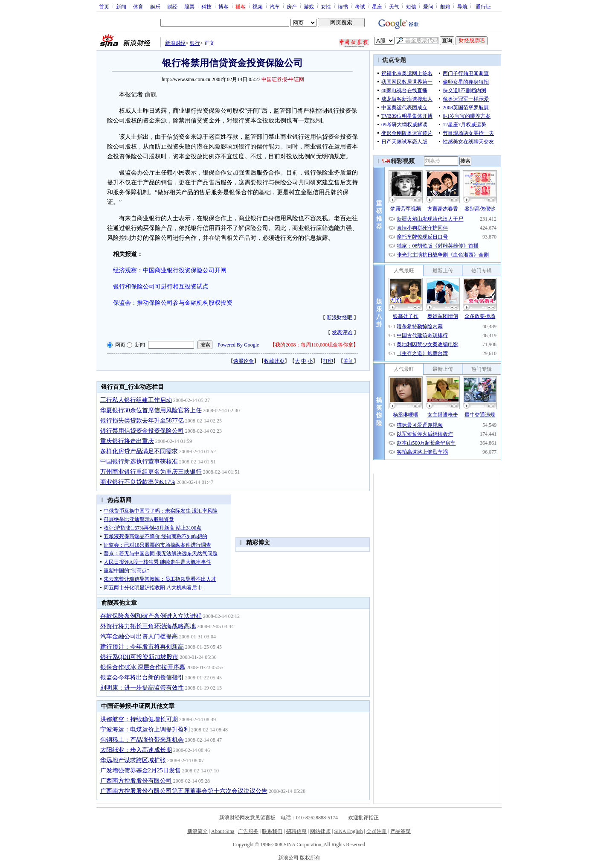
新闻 (121, 6)
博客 (224, 6)
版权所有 (310, 858)
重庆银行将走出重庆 (127, 441)
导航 (462, 6)
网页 (120, 345)
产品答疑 (401, 831)
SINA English (348, 831)
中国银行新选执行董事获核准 (139, 462)
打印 (328, 361)
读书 (343, 6)
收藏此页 (274, 361)
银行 (195, 43)
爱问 (428, 6)
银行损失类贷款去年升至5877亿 (142, 421)
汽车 (275, 6)
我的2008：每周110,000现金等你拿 (314, 345)
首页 (104, 6)
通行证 (483, 6)
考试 (360, 6)
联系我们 (272, 831)
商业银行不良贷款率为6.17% (138, 482)
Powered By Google (238, 345)
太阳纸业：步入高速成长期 (136, 750)
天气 (394, 6)
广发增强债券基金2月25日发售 (141, 770)
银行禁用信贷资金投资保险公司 (142, 431)
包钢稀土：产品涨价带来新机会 (142, 740)
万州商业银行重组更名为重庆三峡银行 (151, 472)
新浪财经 (175, 43)
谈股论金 (244, 361)
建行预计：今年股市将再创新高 (142, 647)
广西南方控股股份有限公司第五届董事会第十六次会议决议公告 (184, 791)
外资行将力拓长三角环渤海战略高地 (148, 626)
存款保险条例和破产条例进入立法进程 (151, 616)
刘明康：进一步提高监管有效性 (142, 688)
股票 (189, 6)
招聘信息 (296, 831)
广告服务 (248, 831)
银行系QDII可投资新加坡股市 (139, 657)
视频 (258, 6)
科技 (206, 6)
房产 (292, 6)
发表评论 (342, 332)
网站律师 (320, 831)
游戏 (309, 6)
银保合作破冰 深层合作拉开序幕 (143, 667)
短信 (411, 6)
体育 (138, 6)
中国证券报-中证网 (283, 79)
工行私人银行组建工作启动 (136, 400)
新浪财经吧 (340, 317)
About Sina (223, 831)
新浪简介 (197, 831)
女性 (326, 6)
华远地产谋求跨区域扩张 (133, 760)
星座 (377, 6)
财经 (172, 6)
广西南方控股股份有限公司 (136, 781)
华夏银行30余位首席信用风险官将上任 (151, 410)
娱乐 (155, 6)
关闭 (348, 361)
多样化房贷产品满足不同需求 (139, 451)
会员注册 (377, 831)
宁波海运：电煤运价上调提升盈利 (145, 730)
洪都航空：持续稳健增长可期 (139, 719)
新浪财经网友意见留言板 (247, 818)
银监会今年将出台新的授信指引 (142, 677)
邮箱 (445, 6)
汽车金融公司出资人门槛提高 (139, 636)
